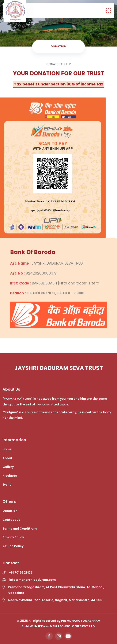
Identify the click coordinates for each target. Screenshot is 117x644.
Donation (10, 511)
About (7, 458)
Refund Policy (13, 546)
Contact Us (11, 520)
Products (10, 476)
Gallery (8, 467)
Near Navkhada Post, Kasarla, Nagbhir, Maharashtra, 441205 (55, 600)
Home (7, 449)
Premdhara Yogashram (81, 621)
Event (7, 485)
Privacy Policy (13, 537)
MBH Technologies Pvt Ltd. (73, 626)
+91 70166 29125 (21, 573)
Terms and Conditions (20, 529)
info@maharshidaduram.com (33, 580)
